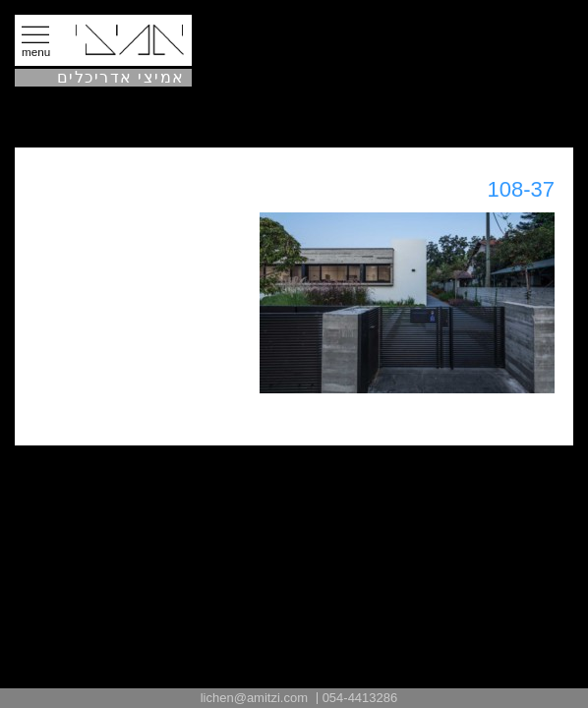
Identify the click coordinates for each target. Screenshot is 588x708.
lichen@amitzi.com (254, 698)
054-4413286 (360, 698)
